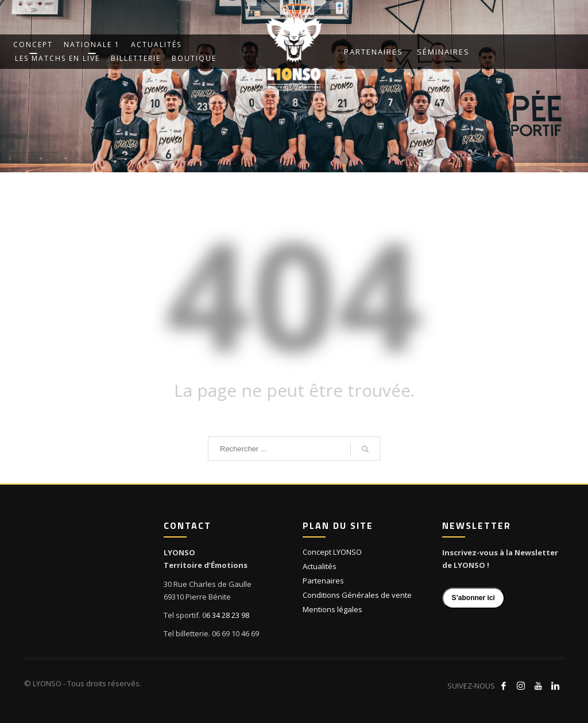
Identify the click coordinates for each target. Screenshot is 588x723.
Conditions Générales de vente (357, 595)
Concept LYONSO (332, 552)
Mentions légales (332, 609)
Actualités (320, 566)
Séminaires (443, 52)
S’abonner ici (473, 598)
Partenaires (374, 52)
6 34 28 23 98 (228, 615)
